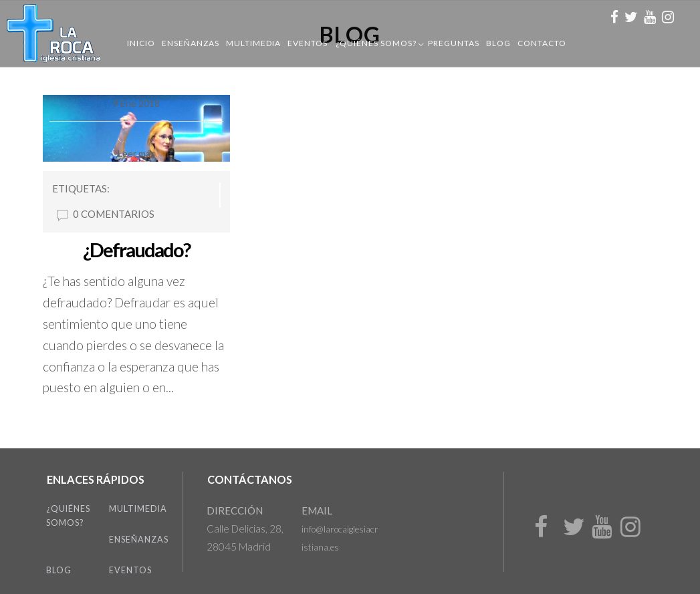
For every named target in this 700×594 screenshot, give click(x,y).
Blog (498, 43)
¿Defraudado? (136, 250)
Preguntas (454, 43)
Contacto (542, 43)
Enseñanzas (191, 43)
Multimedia (253, 43)
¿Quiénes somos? (376, 43)
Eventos (308, 43)
